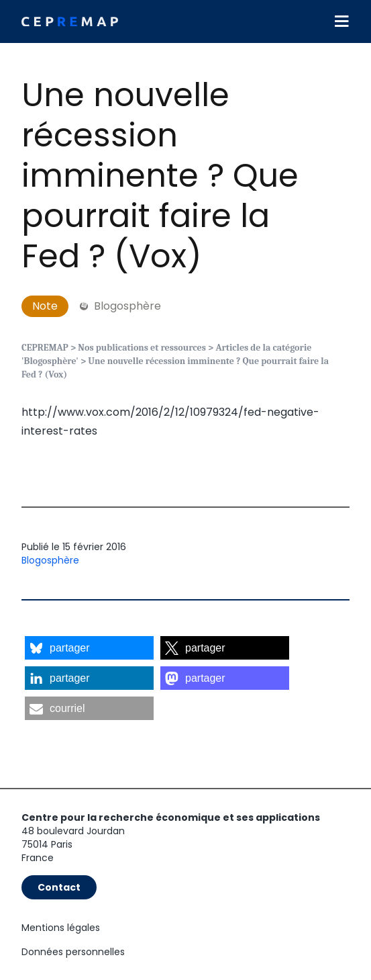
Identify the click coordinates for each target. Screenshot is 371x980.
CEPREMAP (45, 348)
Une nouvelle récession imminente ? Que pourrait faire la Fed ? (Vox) (160, 176)
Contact (59, 887)
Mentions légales (61, 928)
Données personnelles (73, 952)
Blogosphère (50, 560)
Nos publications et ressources (142, 348)
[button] (89, 648)
